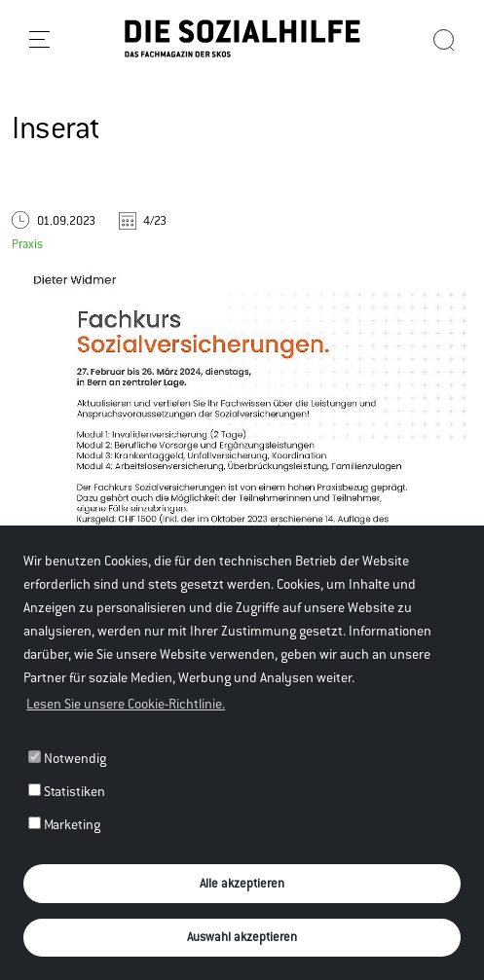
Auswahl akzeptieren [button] (242, 937)
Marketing (64, 824)
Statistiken (67, 791)
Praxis (27, 244)
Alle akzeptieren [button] (242, 883)
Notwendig (67, 758)
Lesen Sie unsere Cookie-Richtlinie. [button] (126, 704)
